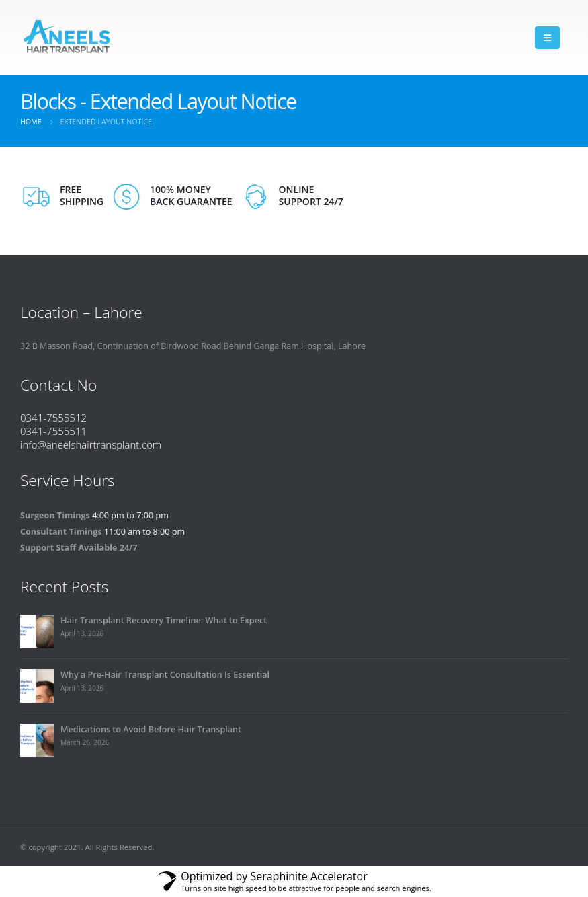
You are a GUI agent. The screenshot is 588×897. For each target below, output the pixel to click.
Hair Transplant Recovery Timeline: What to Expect (164, 620)
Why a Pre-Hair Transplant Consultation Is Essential (165, 675)
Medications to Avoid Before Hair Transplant (151, 729)
